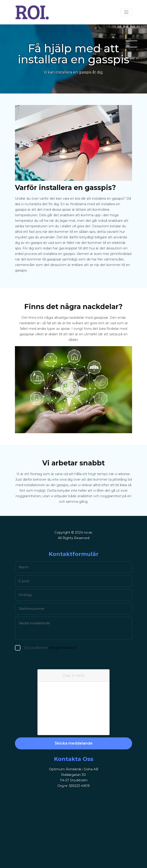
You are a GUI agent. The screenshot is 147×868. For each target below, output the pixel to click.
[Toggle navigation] (126, 12)
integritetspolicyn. (52, 648)
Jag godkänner (39, 648)
